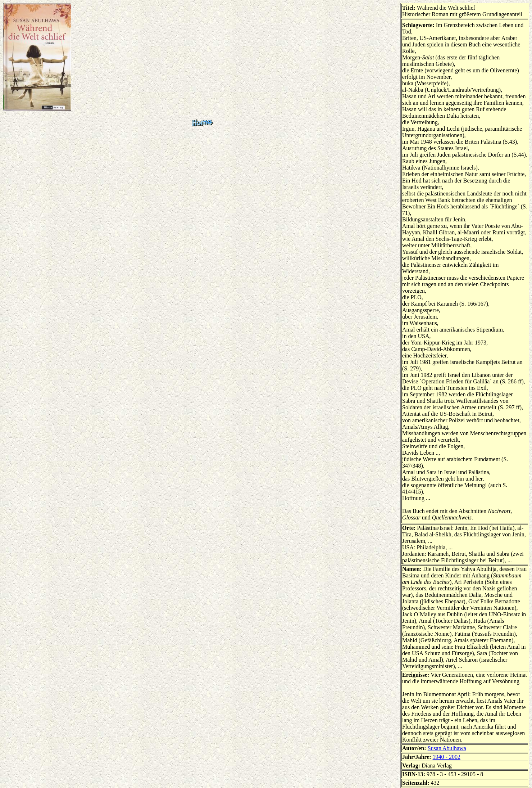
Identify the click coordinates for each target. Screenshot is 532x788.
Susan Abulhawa (447, 748)
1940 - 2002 (447, 757)
